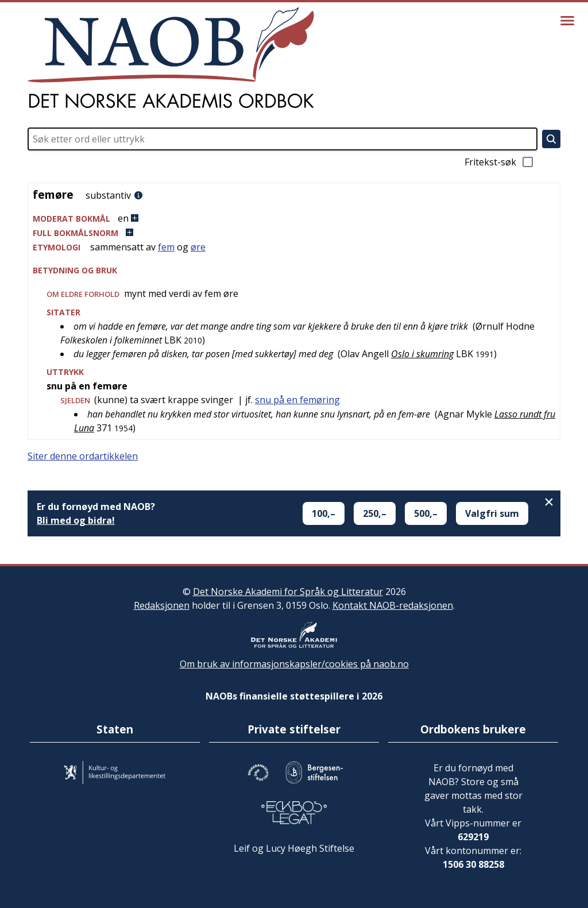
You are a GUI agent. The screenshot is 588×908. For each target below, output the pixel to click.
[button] (294, 219)
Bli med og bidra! (76, 520)
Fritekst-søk (500, 162)
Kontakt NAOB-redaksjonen (393, 605)
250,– (375, 513)
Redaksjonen (162, 605)
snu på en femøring (297, 400)
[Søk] (551, 139)
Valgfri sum (492, 513)
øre (198, 247)
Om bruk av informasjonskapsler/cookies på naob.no (294, 664)
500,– (426, 513)
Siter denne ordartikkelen (83, 456)
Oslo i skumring (422, 354)
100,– (324, 513)
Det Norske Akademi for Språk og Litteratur (288, 592)
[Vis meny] (567, 21)
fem (166, 247)
